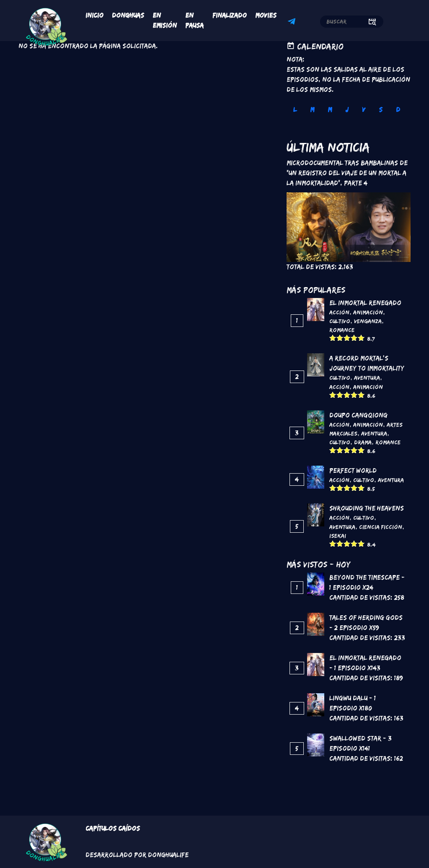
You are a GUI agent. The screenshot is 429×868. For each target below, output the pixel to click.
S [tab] (381, 110)
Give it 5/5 (361, 338)
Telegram (293, 23)
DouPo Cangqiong (358, 415)
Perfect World (353, 470)
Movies (266, 15)
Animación (368, 312)
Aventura (367, 378)
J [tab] (347, 110)
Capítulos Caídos (113, 828)
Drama (363, 442)
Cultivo (340, 321)
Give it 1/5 (333, 338)
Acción (339, 312)
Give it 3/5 (347, 338)
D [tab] (398, 110)
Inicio (94, 15)
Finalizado (230, 15)
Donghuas (128, 15)
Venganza (368, 321)
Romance (342, 330)
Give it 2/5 (340, 338)
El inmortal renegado (365, 303)
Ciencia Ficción (381, 527)
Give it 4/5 (354, 338)
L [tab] (295, 110)
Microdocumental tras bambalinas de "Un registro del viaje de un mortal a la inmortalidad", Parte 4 (347, 173)
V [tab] (364, 110)
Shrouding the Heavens (367, 508)
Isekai (338, 536)
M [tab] (312, 110)
